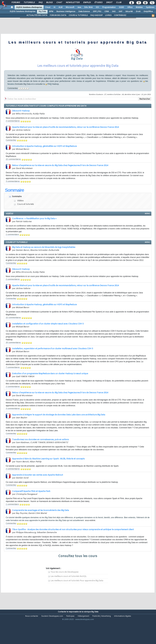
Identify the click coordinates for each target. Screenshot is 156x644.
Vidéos (20, 210)
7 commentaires (13, 377)
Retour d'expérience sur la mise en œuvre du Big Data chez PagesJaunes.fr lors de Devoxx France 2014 (60, 175)
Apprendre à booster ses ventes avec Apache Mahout (38, 485)
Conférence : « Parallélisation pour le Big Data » (34, 228)
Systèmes (150, 7)
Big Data (42, 12)
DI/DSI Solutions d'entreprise (29, 7)
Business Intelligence (66, 12)
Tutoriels (29, 3)
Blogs (49, 3)
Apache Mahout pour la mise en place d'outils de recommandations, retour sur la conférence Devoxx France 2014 (65, 137)
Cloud (48, 7)
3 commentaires (13, 191)
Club (119, 3)
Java (79, 7)
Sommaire (17, 206)
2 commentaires (13, 131)
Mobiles (139, 7)
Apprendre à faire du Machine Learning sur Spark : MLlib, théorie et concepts (48, 469)
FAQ (40, 3)
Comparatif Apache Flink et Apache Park (31, 501)
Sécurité (129, 12)
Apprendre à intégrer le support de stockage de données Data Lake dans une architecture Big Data (59, 424)
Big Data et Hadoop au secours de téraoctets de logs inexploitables (44, 257)
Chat (59, 3)
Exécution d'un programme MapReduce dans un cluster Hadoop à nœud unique (50, 383)
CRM (107, 12)
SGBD (121, 7)
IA (54, 7)
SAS (114, 12)
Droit (109, 3)
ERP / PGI (97, 12)
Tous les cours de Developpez (65, 582)
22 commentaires (13, 169)
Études (98, 3)
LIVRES (108, 15)
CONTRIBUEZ (120, 15)
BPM (51, 12)
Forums (16, 3)
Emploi (87, 3)
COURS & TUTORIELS (78, 15)
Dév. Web (88, 7)
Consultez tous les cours (78, 566)
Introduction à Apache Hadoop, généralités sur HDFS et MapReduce (44, 156)
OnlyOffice (148, 12)
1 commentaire (12, 244)
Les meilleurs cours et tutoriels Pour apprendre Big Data (77, 590)
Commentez (13, 98)
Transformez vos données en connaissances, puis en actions (41, 449)
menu (147, 223)
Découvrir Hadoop (21, 121)
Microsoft (70, 7)
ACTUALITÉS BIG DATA (37, 15)
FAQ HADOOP (96, 15)
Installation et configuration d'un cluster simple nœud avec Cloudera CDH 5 (48, 334)
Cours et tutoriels (26, 214)
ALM (61, 7)
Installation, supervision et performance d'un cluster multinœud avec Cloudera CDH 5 (53, 358)
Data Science (84, 12)
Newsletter (72, 3)
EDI (97, 7)
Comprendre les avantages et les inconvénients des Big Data (41, 520)
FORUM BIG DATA (58, 15)
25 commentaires (13, 352)
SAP (120, 12)
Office (130, 7)
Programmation (109, 7)
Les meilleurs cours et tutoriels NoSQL (69, 586)
